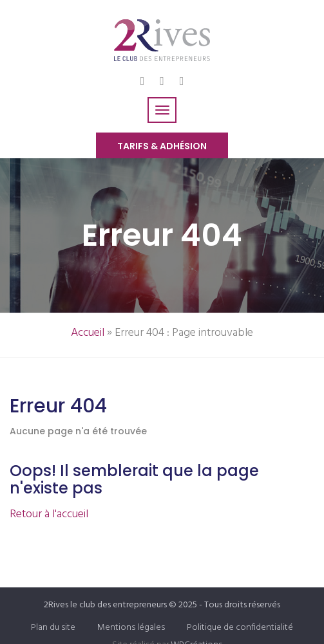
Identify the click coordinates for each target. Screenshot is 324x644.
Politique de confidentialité (240, 628)
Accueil (88, 333)
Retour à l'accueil (49, 514)
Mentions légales (131, 628)
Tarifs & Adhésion (162, 146)
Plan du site (53, 628)
